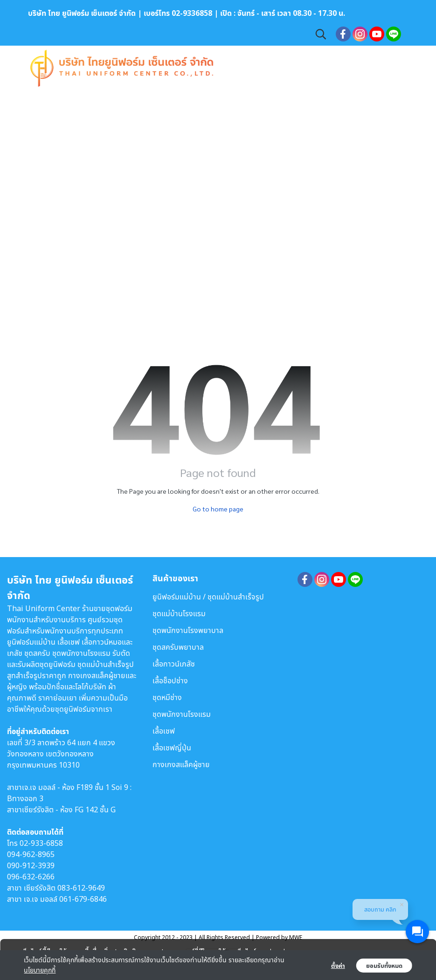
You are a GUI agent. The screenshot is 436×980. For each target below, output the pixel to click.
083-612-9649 (81, 888)
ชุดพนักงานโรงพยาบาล (188, 630)
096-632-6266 (31, 877)
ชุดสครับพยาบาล (178, 647)
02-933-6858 (41, 843)
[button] (321, 34)
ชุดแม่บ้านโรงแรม (179, 613)
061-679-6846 (83, 899)
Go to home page (218, 509)
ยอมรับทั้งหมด (384, 966)
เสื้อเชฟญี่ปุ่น (172, 748)
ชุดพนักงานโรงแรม (182, 714)
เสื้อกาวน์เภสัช (174, 664)
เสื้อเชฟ (164, 731)
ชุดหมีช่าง (167, 697)
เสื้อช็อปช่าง (170, 681)
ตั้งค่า (338, 966)
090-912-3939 (31, 865)
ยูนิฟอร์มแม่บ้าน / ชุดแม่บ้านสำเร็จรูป (208, 597)
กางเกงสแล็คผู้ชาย (181, 764)
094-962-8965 (31, 854)
